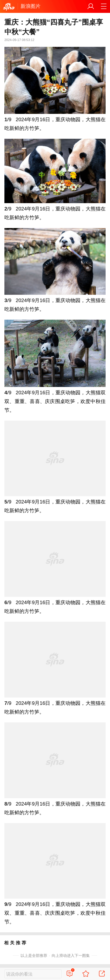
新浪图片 (31, 6)
